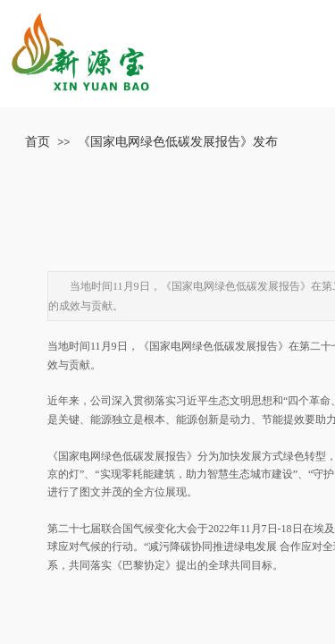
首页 (38, 141)
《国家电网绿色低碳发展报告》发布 (178, 141)
